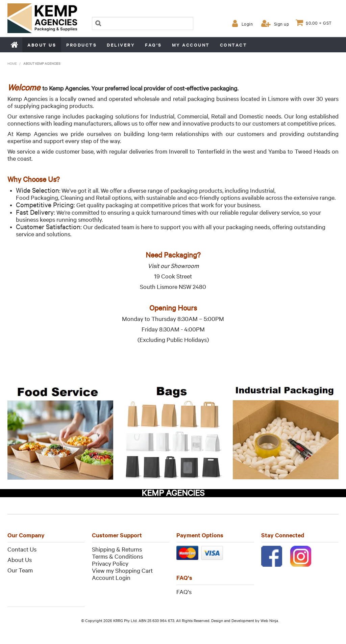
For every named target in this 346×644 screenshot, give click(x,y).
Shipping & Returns (117, 549)
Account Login (111, 577)
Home (15, 45)
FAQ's (153, 45)
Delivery (121, 45)
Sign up (282, 24)
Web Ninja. (270, 620)
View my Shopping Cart (122, 570)
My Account (191, 45)
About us (42, 45)
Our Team (20, 570)
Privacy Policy (110, 563)
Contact (234, 45)
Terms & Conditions (117, 556)
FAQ (182, 592)
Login (247, 24)
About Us (20, 559)
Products (81, 45)
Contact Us (22, 549)
